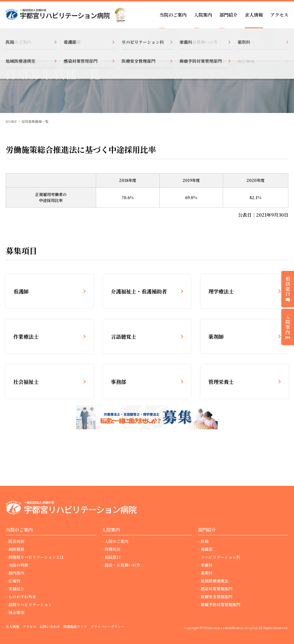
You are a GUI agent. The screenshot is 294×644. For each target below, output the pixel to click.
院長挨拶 (16, 541)
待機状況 (113, 549)
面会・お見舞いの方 (122, 565)
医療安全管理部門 (217, 597)
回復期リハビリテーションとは (36, 557)
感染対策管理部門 (217, 589)
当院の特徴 (18, 565)
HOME (11, 121)
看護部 (207, 549)
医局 (205, 541)
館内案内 (16, 573)
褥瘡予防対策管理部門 (220, 604)
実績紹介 (16, 589)
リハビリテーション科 (220, 557)
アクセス (279, 15)
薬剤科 (207, 573)
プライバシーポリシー (107, 626)
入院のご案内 (116, 541)
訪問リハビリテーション (30, 604)
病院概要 (16, 549)
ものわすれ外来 (22, 597)
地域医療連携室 (215, 581)
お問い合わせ (50, 626)
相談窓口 (113, 557)
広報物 (14, 581)
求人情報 (254, 15)
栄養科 (207, 565)
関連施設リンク (75, 626)
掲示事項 (16, 612)
